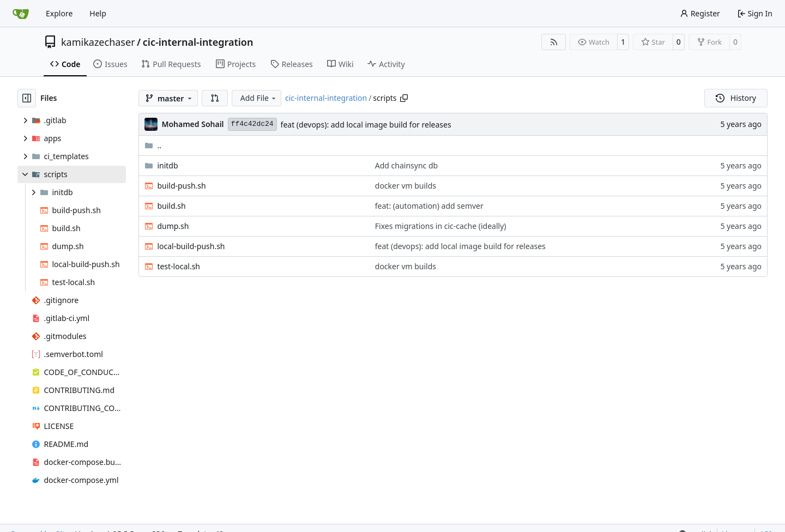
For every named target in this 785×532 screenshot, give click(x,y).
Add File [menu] (259, 98)
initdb (167, 165)
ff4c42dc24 (252, 124)
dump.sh (173, 226)
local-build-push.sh (191, 246)
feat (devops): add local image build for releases (366, 125)
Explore (59, 13)
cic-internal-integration (198, 42)
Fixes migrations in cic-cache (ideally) (441, 226)
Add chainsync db (406, 165)
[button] (215, 98)
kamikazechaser (98, 42)
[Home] (21, 14)
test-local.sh (179, 266)
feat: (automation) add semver (429, 206)
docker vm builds (406, 186)
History (736, 98)
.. (153, 145)
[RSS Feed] (554, 42)
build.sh (171, 206)
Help (98, 13)
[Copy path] (404, 98)
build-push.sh (181, 186)
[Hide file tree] (27, 98)
